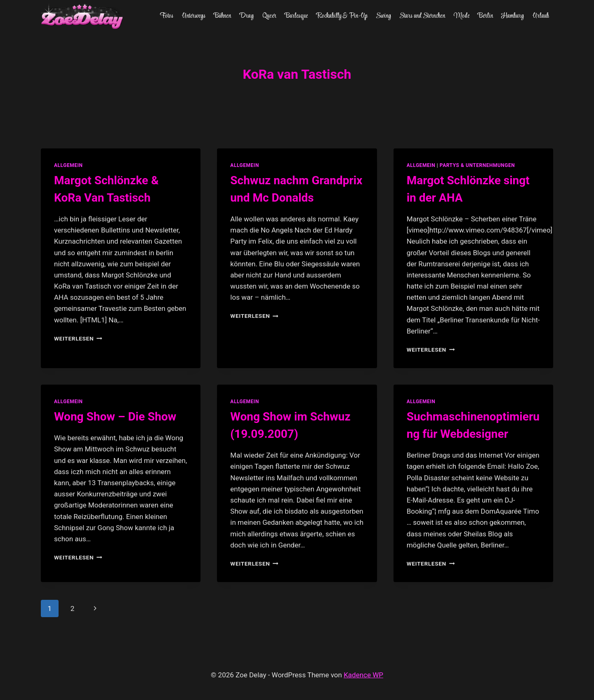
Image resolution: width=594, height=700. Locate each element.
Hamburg (513, 16)
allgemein (68, 165)
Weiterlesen (78, 338)
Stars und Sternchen (422, 16)
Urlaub (541, 16)
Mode (462, 16)
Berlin (485, 16)
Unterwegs (194, 16)
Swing (383, 16)
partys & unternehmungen (477, 165)
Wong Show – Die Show (115, 417)
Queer (269, 16)
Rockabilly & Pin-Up (342, 16)
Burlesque (296, 16)
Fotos (166, 16)
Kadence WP (363, 675)
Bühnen (222, 16)
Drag (246, 16)
